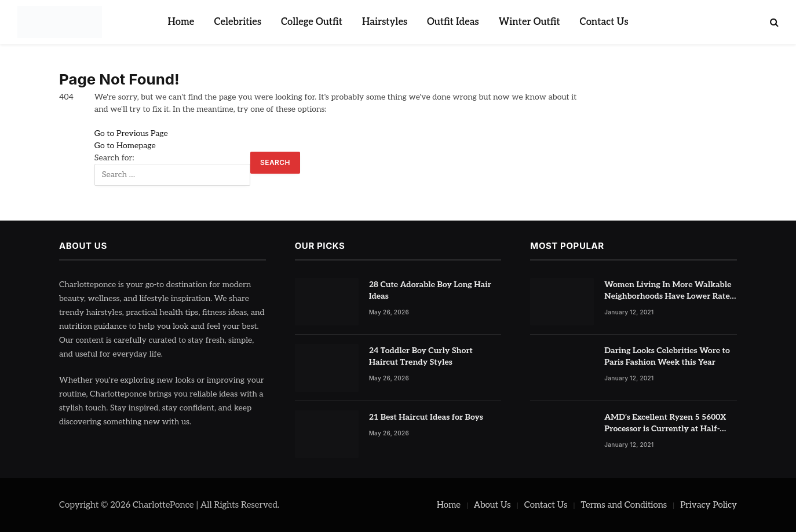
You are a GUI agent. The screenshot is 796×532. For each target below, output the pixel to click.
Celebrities (238, 22)
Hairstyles (385, 22)
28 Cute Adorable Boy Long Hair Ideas (430, 290)
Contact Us (604, 22)
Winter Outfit (530, 22)
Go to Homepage (125, 146)
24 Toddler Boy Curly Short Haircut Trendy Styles (421, 356)
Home (181, 22)
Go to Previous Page (131, 133)
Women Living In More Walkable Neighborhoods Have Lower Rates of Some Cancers (669, 291)
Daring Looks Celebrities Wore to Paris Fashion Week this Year (667, 356)
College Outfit (312, 22)
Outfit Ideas (453, 22)
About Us (492, 505)
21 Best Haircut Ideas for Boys (426, 417)
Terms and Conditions (624, 505)
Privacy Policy (709, 505)
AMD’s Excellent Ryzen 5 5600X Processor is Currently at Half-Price (665, 423)
